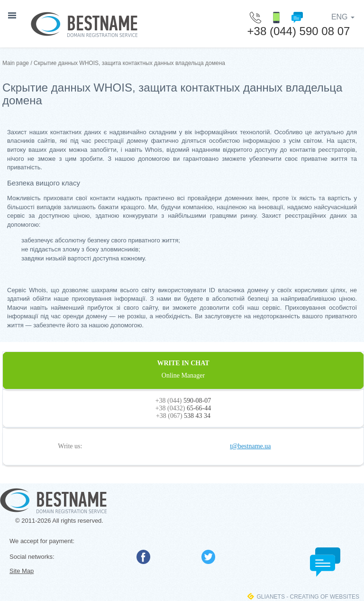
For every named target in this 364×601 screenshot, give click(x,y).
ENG (343, 17)
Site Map (22, 571)
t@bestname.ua (250, 446)
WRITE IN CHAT (183, 370)
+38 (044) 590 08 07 (299, 31)
